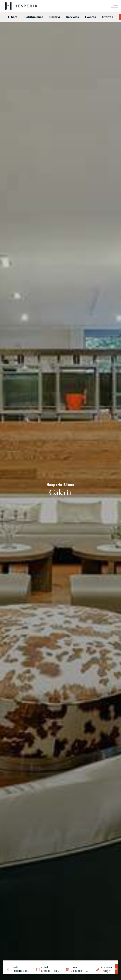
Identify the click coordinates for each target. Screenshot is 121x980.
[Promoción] (106, 971)
